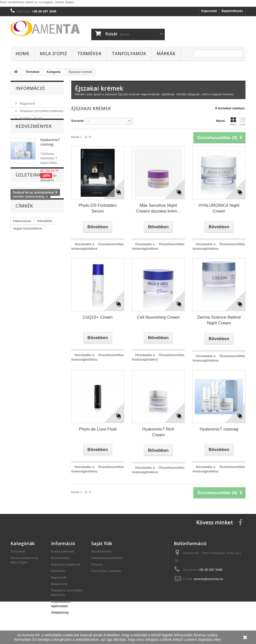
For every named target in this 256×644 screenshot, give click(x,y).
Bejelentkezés (232, 11)
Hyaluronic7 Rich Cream (158, 432)
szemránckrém (24, 305)
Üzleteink (28, 224)
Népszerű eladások (66, 564)
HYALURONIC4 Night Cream (219, 208)
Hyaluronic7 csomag (50, 151)
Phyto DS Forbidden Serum (98, 208)
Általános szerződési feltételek (41, 109)
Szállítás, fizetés (31, 116)
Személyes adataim (106, 571)
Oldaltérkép (60, 612)
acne (45, 305)
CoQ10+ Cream (98, 317)
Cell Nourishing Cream (158, 317)
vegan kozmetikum (27, 283)
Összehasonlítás (111, 244)
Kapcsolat (209, 11)
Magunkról (27, 102)
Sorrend (77, 121)
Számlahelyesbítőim (107, 558)
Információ (30, 88)
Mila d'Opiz (53, 53)
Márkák (166, 53)
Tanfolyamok (129, 53)
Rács (233, 121)
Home (22, 53)
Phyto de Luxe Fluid (98, 429)
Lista (242, 121)
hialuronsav (22, 275)
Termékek (89, 53)
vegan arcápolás (26, 290)
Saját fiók (102, 543)
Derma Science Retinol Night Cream (219, 320)
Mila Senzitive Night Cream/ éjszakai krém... (158, 208)
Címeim (97, 564)
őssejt (49, 290)
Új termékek (60, 558)
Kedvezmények (34, 135)
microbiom (45, 298)
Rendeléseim (101, 551)
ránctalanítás (23, 313)
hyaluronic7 (22, 298)
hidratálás (45, 275)
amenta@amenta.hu (208, 579)
